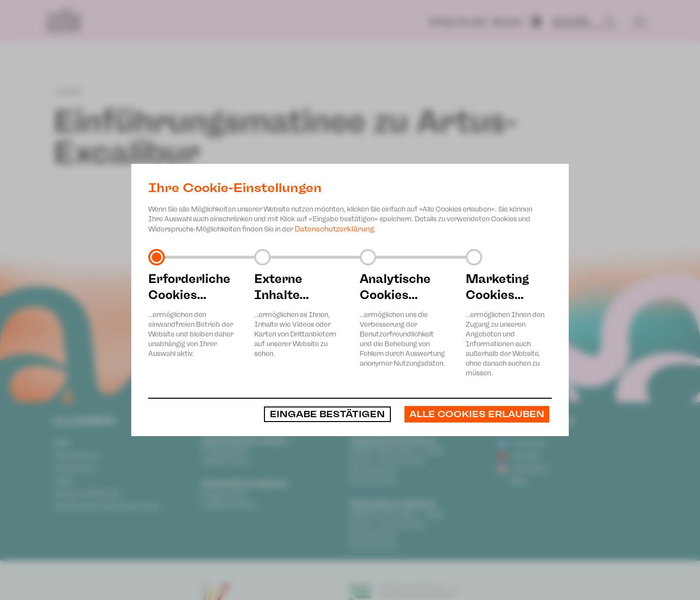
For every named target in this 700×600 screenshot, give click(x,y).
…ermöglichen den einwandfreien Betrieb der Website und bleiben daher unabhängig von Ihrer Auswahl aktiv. (192, 314)
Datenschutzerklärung (334, 229)
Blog (507, 22)
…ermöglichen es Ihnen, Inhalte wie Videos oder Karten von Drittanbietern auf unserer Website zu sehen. (297, 314)
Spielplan (457, 22)
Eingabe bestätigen (327, 414)
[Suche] (580, 21)
